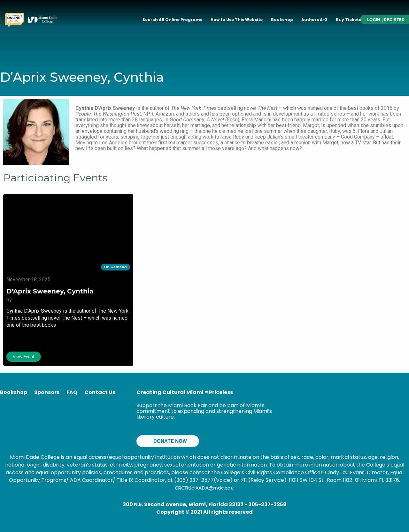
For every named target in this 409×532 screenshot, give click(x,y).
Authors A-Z (314, 20)
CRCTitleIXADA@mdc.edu (204, 488)
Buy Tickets (348, 20)
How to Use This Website (237, 20)
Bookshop (282, 20)
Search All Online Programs (172, 20)
